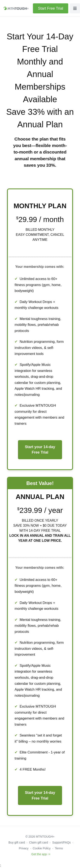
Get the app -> (41, 854)
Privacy (24, 848)
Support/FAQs (61, 842)
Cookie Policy (42, 848)
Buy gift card (17, 842)
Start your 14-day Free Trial (40, 450)
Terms (59, 848)
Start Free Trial (51, 8)
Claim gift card (39, 842)
